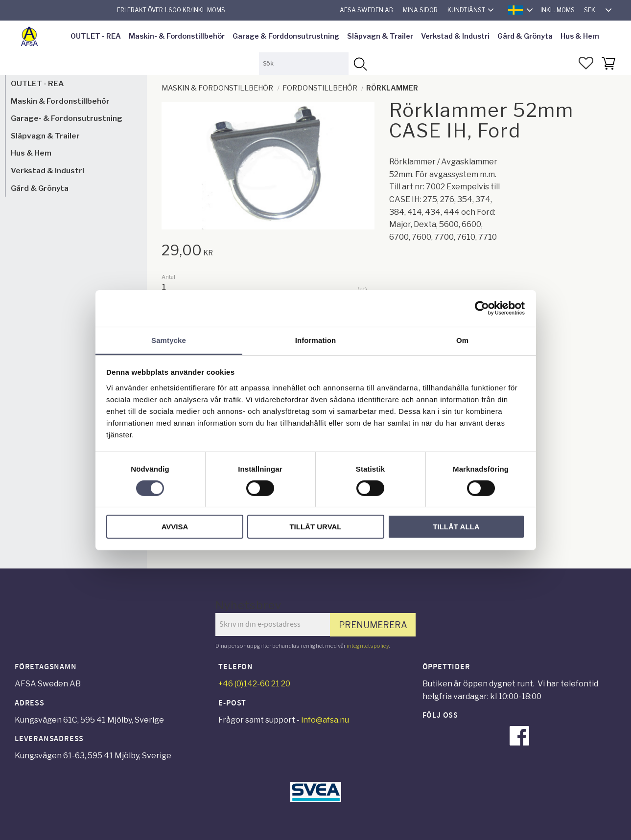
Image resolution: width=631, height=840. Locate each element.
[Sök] (360, 63)
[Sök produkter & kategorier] (304, 63)
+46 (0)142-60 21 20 (254, 684)
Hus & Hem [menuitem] (580, 36)
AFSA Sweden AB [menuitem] (366, 10)
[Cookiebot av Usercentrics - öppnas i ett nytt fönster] (482, 308)
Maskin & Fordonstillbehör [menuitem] (60, 101)
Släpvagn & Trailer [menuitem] (380, 36)
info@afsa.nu (325, 720)
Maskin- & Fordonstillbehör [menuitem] (177, 36)
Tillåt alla (456, 527)
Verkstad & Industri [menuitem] (455, 36)
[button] (586, 63)
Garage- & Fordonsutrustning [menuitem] (67, 118)
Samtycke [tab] (169, 340)
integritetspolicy (368, 646)
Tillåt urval (315, 527)
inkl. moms (558, 10)
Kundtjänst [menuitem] (466, 10)
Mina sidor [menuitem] (420, 10)
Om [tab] (462, 340)
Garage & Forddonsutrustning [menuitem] (286, 36)
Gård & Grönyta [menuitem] (525, 36)
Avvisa (175, 527)
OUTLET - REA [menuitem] (96, 36)
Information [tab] (316, 340)
